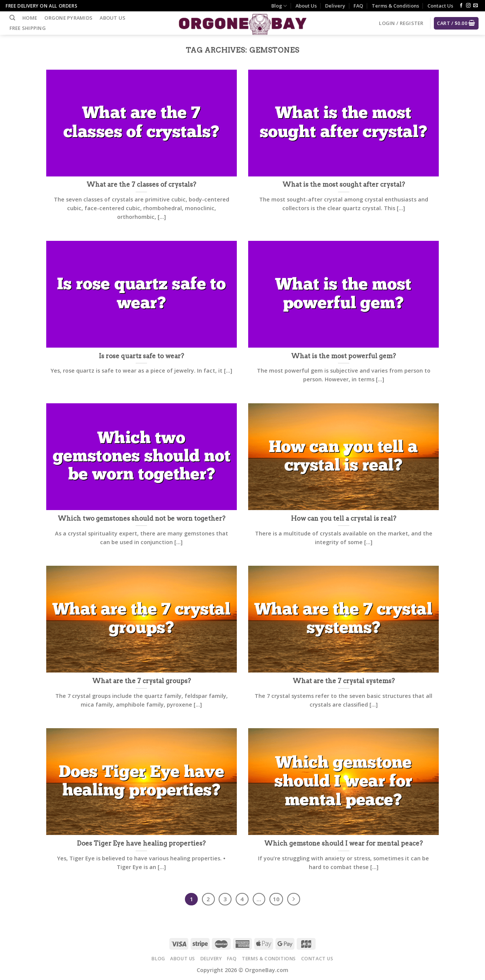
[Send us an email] (476, 6)
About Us (306, 6)
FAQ (358, 6)
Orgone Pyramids (68, 18)
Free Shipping (28, 28)
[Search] (12, 18)
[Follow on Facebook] (461, 6)
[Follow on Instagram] (468, 6)
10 (276, 899)
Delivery (335, 6)
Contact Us (440, 6)
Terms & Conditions (395, 6)
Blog (279, 6)
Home (30, 18)
